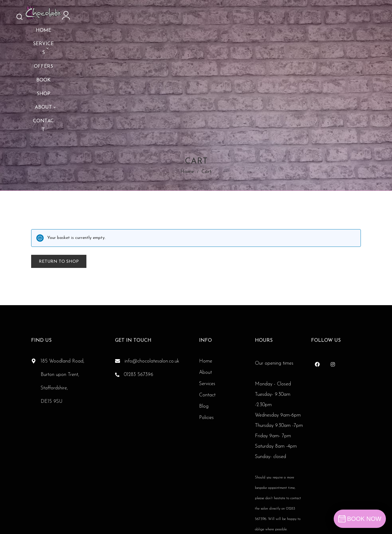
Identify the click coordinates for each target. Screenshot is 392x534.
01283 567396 (139, 316)
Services (207, 325)
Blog (204, 348)
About (205, 314)
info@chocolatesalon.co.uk (152, 303)
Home (187, 109)
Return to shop (59, 203)
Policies (206, 359)
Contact (207, 337)
